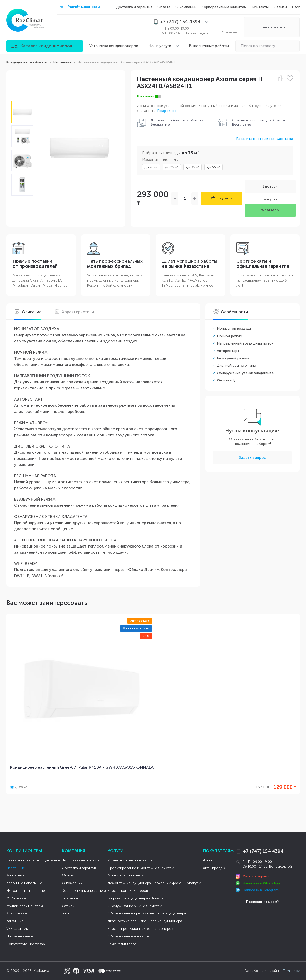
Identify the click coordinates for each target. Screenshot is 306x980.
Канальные (15, 921)
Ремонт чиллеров (122, 944)
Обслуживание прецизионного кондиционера (147, 913)
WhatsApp (270, 210)
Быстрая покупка (270, 189)
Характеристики (74, 312)
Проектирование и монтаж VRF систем (141, 868)
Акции (208, 860)
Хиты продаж (214, 868)
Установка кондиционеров (114, 46)
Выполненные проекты (81, 860)
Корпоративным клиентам (224, 7)
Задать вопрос (252, 458)
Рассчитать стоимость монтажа (265, 139)
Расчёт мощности (84, 7)
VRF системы (17, 929)
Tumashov (291, 971)
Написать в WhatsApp (261, 883)
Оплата (164, 7)
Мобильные (16, 898)
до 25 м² (172, 167)
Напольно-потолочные (26, 891)
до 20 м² (151, 167)
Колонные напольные (24, 883)
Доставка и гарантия (134, 7)
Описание (28, 312)
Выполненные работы (209, 46)
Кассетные (15, 875)
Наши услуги (160, 46)
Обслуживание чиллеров (129, 936)
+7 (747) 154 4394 (263, 851)
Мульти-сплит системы (26, 906)
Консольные (17, 913)
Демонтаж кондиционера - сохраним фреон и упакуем (154, 883)
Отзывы (280, 7)
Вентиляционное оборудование (33, 860)
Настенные (16, 868)
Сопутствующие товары (27, 944)
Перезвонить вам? (263, 902)
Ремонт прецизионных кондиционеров (140, 929)
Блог (296, 7)
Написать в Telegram (260, 890)
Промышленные (20, 936)
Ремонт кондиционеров (128, 891)
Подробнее (167, 111)
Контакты (260, 7)
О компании (186, 7)
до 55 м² (213, 167)
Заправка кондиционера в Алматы (136, 898)
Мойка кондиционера (126, 875)
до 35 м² (193, 167)
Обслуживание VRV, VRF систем (135, 906)
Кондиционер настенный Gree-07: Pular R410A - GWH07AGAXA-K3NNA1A (82, 767)
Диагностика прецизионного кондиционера (145, 921)
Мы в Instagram (255, 876)
